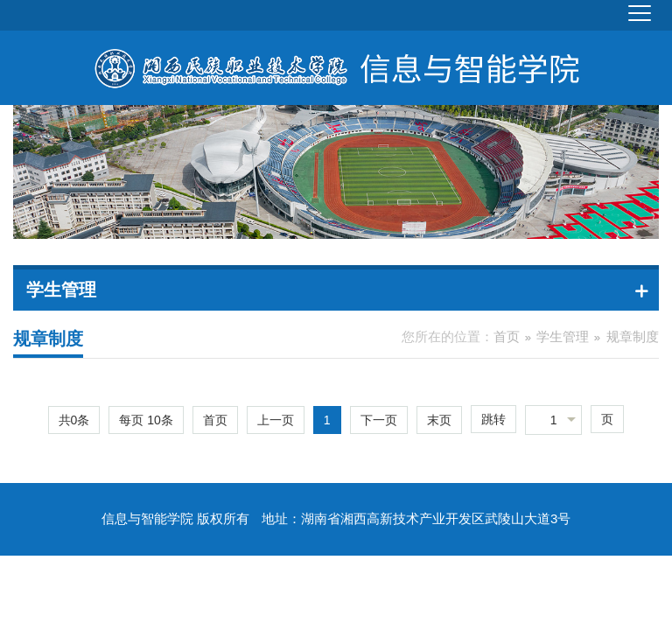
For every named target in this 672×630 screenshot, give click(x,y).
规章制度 (633, 336)
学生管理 (563, 336)
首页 (507, 336)
